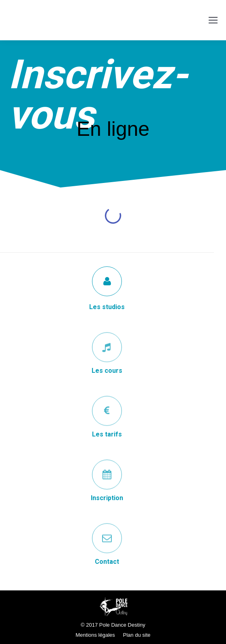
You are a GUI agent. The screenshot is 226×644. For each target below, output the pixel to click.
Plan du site (137, 635)
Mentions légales (95, 635)
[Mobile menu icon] (213, 20)
